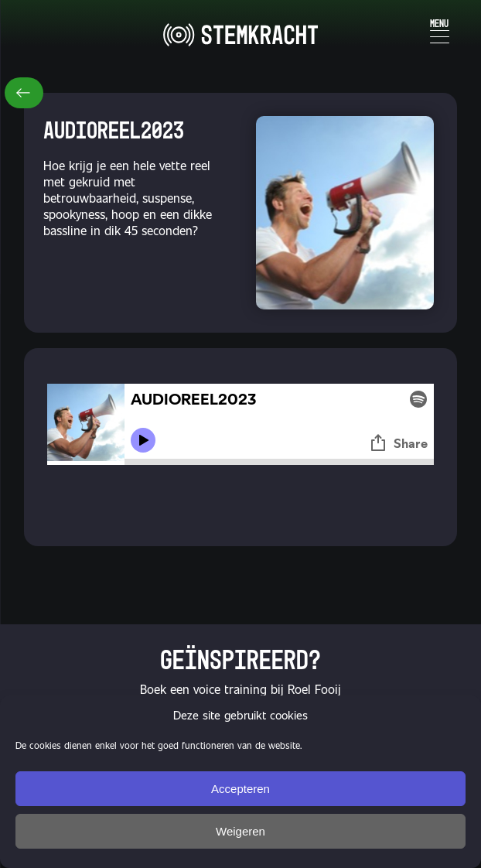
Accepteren (240, 789)
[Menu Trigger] (440, 29)
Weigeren (240, 831)
